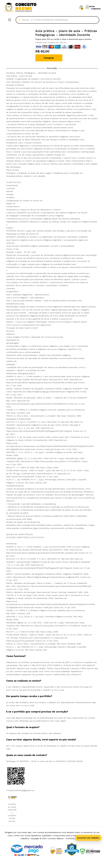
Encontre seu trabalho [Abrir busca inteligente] (88, 838)
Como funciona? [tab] (16, 656)
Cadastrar (96, 9)
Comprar (49, 58)
